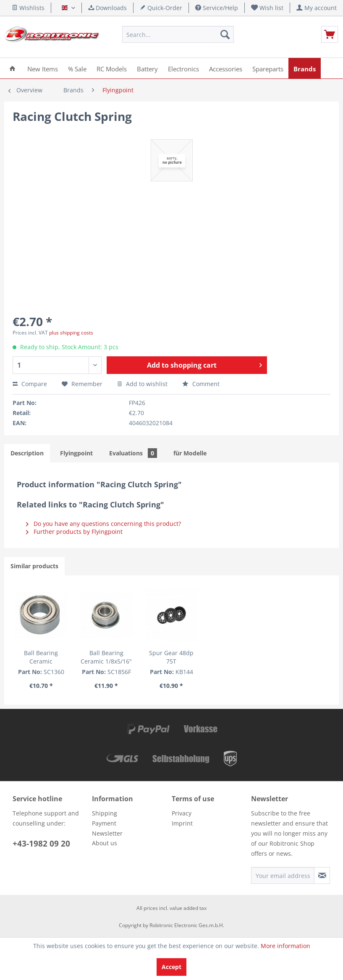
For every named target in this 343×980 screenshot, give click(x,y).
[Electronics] (183, 68)
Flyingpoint (76, 453)
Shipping (105, 813)
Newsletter (107, 833)
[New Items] (43, 68)
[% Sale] (77, 68)
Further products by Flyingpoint (74, 532)
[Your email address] (283, 875)
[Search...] (178, 34)
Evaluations (133, 453)
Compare (30, 384)
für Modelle (190, 453)
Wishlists (28, 8)
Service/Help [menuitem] (217, 8)
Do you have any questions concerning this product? (103, 524)
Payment (104, 823)
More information (285, 946)
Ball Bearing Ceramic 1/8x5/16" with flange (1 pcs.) (106, 657)
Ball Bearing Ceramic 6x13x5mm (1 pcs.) (41, 657)
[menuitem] (267, 8)
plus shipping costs (71, 333)
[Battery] (147, 68)
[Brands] (305, 68)
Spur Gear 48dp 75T (171, 657)
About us (105, 843)
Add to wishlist (142, 384)
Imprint (182, 823)
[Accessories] (226, 68)
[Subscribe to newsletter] (322, 875)
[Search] (225, 34)
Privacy (182, 813)
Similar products (34, 566)
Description (27, 453)
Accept (171, 967)
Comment (201, 384)
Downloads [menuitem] (107, 8)
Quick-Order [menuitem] (161, 8)
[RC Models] (112, 68)
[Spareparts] (268, 68)
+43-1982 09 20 (41, 844)
